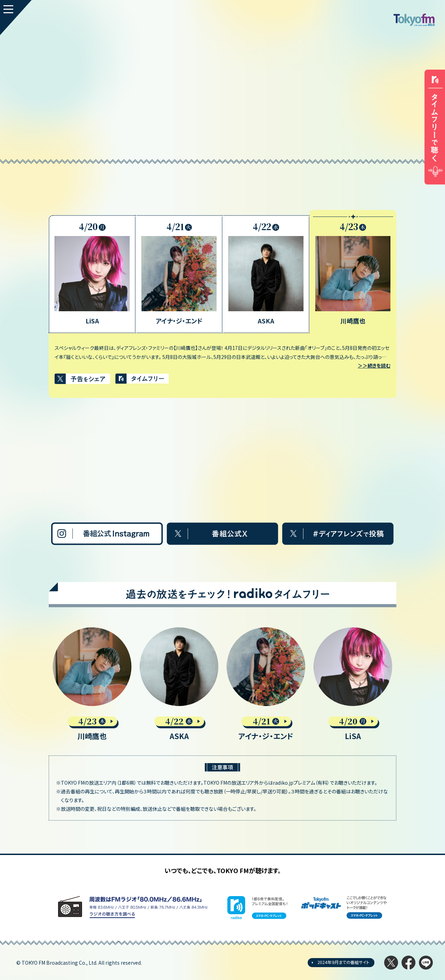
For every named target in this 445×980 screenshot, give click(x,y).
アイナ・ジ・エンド (266, 736)
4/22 (179, 721)
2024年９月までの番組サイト (343, 962)
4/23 (92, 721)
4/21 (266, 721)
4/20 (353, 721)
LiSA (353, 736)
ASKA (179, 736)
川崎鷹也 (92, 736)
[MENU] (16, 18)
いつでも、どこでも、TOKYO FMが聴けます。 (223, 870)
